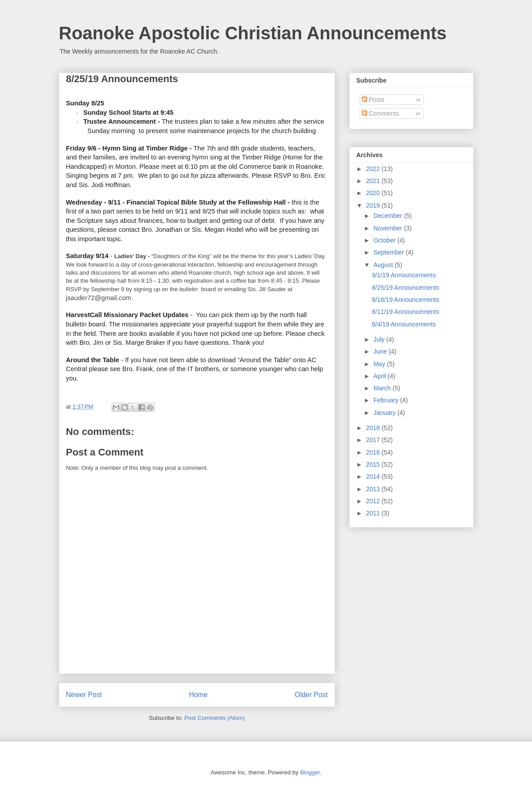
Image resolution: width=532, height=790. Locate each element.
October (385, 240)
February (387, 400)
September (390, 252)
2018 (374, 428)
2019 (374, 205)
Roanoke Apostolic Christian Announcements (253, 33)
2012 (374, 501)
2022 (374, 169)
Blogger (310, 772)
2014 (374, 477)
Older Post (311, 695)
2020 (374, 193)
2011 (374, 513)
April (381, 376)
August (384, 265)
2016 (374, 452)
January (385, 413)
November (389, 228)
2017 (374, 440)
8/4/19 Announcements (404, 324)
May (380, 364)
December (389, 216)
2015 (374, 464)
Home (198, 695)
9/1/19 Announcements (404, 275)
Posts (373, 100)
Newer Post (84, 695)
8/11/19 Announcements (405, 312)
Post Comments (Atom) (215, 718)
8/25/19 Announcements (405, 288)
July (380, 339)
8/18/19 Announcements (405, 300)
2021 (374, 181)
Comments (381, 113)
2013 (374, 489)
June (381, 351)
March (383, 388)
